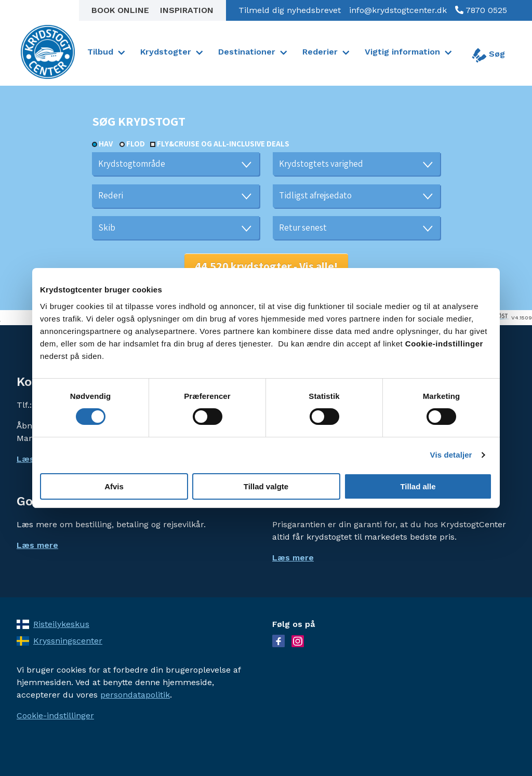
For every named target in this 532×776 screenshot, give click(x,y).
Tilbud (100, 52)
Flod (136, 144)
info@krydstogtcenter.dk (398, 10)
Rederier (320, 52)
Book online (122, 10)
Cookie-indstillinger (55, 715)
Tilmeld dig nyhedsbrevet (290, 10)
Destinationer (247, 52)
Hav (106, 144)
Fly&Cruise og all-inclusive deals (223, 144)
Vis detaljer (451, 455)
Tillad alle (418, 486)
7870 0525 (485, 10)
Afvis (114, 486)
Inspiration (187, 10)
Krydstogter (166, 52)
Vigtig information (402, 52)
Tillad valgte (266, 486)
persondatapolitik (135, 695)
